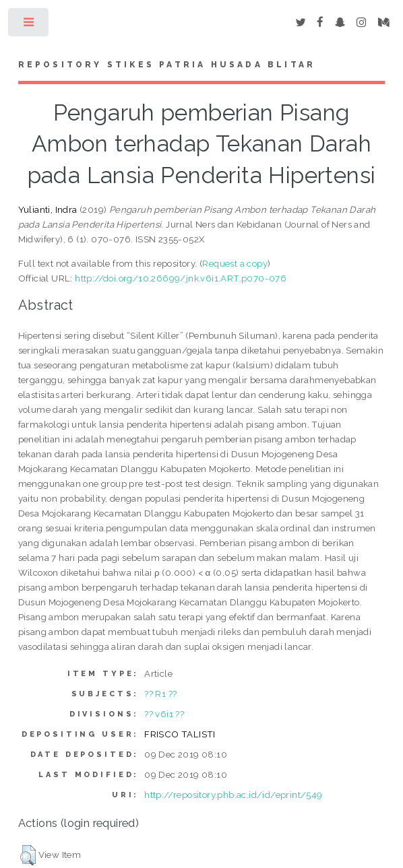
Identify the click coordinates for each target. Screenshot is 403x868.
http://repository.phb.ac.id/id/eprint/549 (233, 795)
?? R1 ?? (160, 694)
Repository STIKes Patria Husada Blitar (167, 65)
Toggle (29, 25)
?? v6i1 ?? (164, 714)
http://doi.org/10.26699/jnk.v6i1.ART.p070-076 (181, 278)
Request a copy (235, 263)
